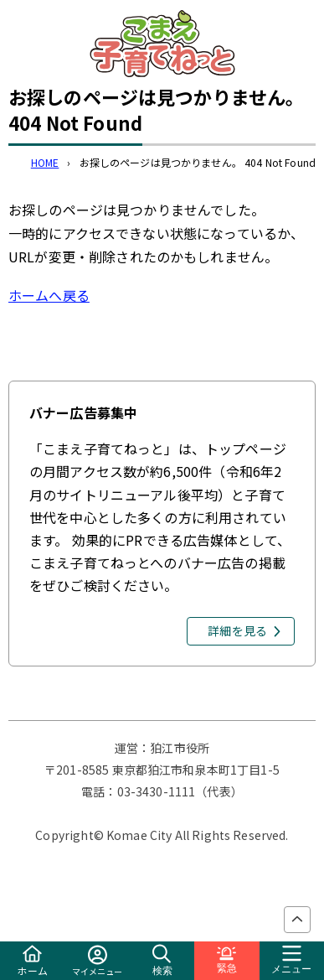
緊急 (227, 960)
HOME (45, 162)
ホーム (32, 961)
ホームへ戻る (49, 295)
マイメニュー (98, 961)
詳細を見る (237, 630)
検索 (162, 960)
